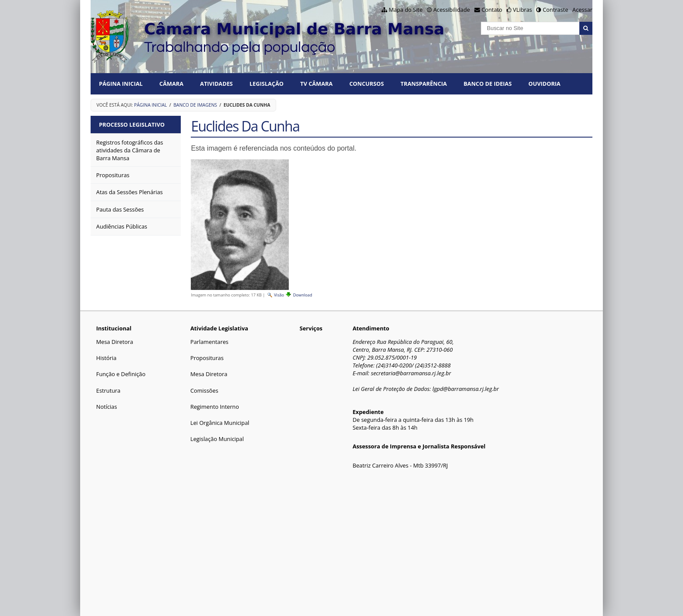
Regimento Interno (215, 407)
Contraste (555, 10)
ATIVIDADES (216, 84)
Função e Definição (121, 374)
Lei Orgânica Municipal (220, 423)
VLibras (523, 10)
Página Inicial (121, 84)
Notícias (107, 407)
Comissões (204, 390)
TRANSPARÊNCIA (424, 84)
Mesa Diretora (115, 342)
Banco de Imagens (195, 105)
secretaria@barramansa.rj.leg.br (411, 373)
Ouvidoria (544, 84)
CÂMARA (171, 84)
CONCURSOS (367, 84)
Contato (492, 10)
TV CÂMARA (316, 84)
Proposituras (207, 358)
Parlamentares (209, 342)
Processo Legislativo (132, 125)
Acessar (582, 10)
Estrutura (108, 390)
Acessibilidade (452, 10)
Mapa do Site (406, 10)
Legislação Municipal (217, 439)
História (107, 358)
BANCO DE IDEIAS (487, 84)
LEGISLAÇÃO (267, 84)
